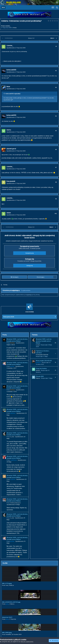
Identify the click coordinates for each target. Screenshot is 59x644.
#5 (56, 131)
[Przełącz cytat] (4, 94)
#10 (56, 214)
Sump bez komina (41, 368)
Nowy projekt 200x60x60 (44, 361)
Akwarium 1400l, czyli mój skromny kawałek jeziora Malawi (44, 341)
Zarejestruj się (29, 253)
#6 (56, 149)
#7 (56, 167)
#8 (56, 182)
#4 (56, 116)
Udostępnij (14, 277)
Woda (15, 28)
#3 (56, 87)
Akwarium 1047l (7, 617)
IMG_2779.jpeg (7, 583)
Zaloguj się (30, 266)
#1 (56, 46)
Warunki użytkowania (27, 642)
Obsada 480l (40, 376)
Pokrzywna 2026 (9, 317)
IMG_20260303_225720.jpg (11, 602)
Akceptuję (54, 641)
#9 (56, 199)
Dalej (52, 38)
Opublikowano (16, 48)
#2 (56, 71)
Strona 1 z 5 (32, 38)
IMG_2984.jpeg (7, 633)
